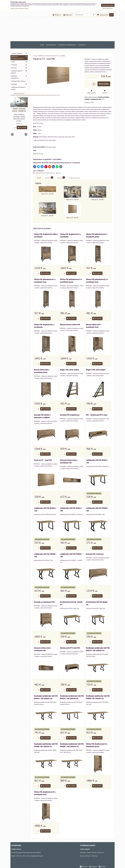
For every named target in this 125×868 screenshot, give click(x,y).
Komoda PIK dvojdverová (70, 415)
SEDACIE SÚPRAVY (19, 54)
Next (26, 135)
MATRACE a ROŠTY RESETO (19, 72)
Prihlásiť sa (57, 15)
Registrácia (68, 15)
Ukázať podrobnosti (107, 8)
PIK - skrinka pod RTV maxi (97, 415)
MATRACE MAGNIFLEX (19, 77)
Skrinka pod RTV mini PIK (70, 648)
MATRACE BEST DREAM (18, 81)
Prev (12, 135)
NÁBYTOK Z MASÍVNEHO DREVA (45, 173)
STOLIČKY (19, 65)
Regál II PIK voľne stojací (96, 370)
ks (37, 273)
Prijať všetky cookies (108, 5)
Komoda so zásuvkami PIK (44, 602)
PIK (60, 173)
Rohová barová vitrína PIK (70, 325)
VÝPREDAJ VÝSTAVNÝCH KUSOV (18, 88)
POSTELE (19, 68)
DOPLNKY (19, 84)
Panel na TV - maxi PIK (43, 460)
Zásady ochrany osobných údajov (19, 8)
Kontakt (82, 45)
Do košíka (104, 84)
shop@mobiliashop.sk (37, 856)
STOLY (19, 62)
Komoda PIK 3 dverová (95, 554)
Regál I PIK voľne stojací (69, 370)
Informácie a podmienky (67, 45)
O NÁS (42, 45)
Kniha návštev (51, 45)
